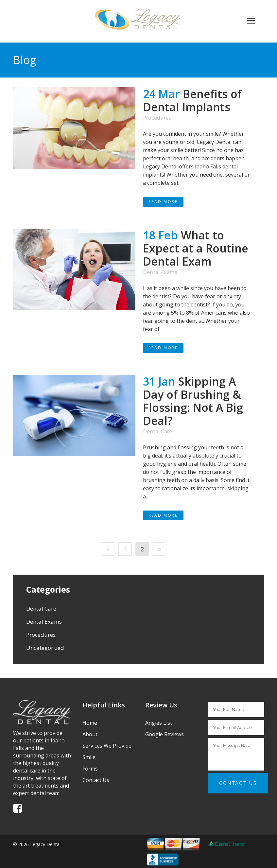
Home (90, 723)
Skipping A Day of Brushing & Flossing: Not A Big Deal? (193, 401)
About (90, 734)
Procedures (157, 118)
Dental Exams (160, 272)
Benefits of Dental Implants (192, 100)
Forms (90, 769)
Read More (163, 202)
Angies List (159, 723)
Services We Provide (107, 746)
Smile (89, 757)
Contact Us (96, 780)
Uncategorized (45, 648)
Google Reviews (164, 734)
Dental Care (157, 431)
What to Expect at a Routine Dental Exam (196, 248)
